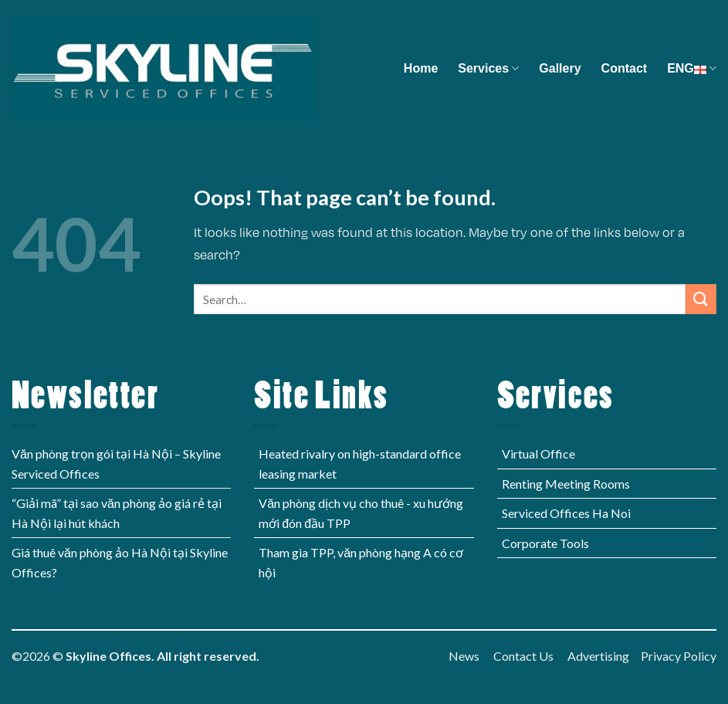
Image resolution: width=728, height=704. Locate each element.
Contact (625, 68)
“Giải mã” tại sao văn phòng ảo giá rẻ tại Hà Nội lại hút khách (117, 513)
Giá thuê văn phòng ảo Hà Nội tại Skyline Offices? (120, 562)
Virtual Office (538, 454)
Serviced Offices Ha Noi (566, 513)
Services (488, 68)
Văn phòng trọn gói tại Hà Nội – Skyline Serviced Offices (116, 464)
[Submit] (701, 299)
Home (421, 68)
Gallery (560, 68)
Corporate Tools (545, 543)
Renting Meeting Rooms (566, 484)
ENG (692, 68)
